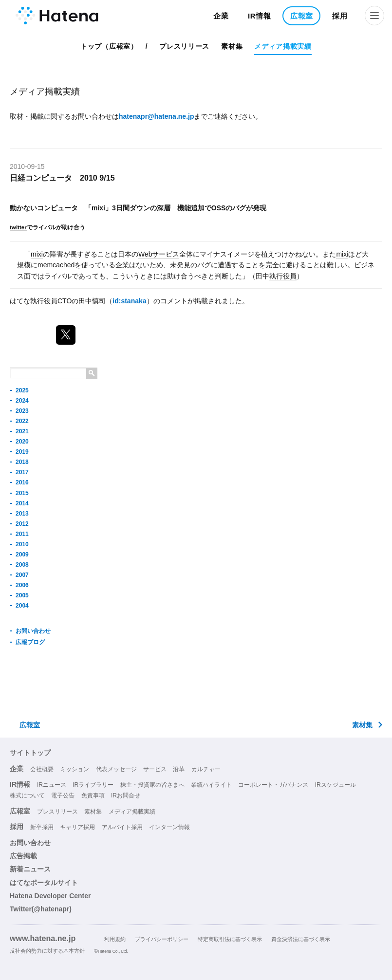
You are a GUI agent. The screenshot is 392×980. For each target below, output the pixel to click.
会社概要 (42, 769)
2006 (22, 585)
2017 (22, 472)
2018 (22, 462)
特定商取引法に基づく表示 (230, 939)
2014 (22, 503)
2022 (22, 421)
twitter (18, 227)
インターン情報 (169, 827)
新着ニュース (30, 869)
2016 (22, 482)
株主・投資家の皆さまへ (152, 785)
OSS (219, 208)
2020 (22, 442)
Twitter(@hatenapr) (41, 909)
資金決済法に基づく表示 (301, 939)
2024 (22, 401)
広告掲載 (23, 856)
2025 (22, 390)
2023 (22, 411)
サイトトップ (30, 753)
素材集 (232, 46)
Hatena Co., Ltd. (113, 951)
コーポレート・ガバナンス (273, 785)
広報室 (302, 16)
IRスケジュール (336, 785)
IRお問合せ (126, 795)
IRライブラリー (93, 785)
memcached (56, 265)
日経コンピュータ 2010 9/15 (62, 178)
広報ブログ (30, 642)
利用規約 (115, 939)
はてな (20, 301)
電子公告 (63, 795)
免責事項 (93, 795)
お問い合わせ (33, 631)
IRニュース (52, 785)
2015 (22, 493)
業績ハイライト (211, 785)
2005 (22, 595)
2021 (22, 431)
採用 (340, 16)
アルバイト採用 (122, 827)
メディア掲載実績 (283, 46)
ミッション (75, 769)
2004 (22, 606)
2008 (22, 565)
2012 (22, 524)
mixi (98, 208)
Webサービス (159, 254)
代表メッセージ (116, 769)
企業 (221, 16)
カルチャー (206, 769)
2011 (22, 534)
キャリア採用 (77, 827)
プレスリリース (184, 46)
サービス (155, 769)
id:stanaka (129, 301)
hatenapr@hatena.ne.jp (156, 116)
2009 (22, 555)
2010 (22, 544)
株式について (27, 795)
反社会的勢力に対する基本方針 (47, 951)
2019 (22, 452)
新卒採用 (42, 827)
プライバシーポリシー (162, 939)
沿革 (179, 769)
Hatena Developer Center (50, 896)
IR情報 (260, 16)
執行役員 (283, 276)
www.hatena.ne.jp (43, 938)
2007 (22, 575)
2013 (22, 514)
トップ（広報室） (109, 46)
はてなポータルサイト (44, 883)
